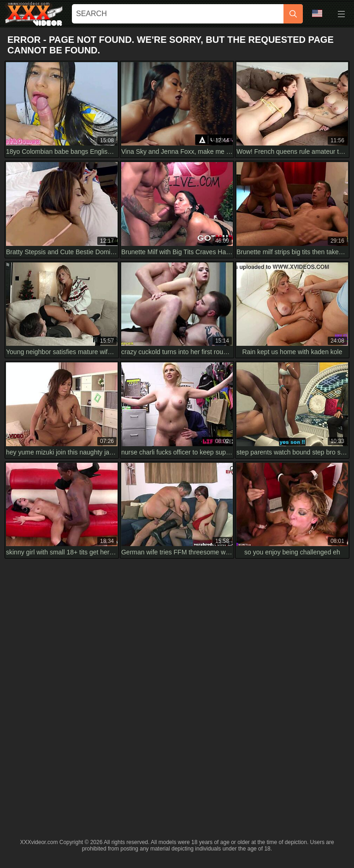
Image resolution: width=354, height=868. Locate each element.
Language (317, 13)
